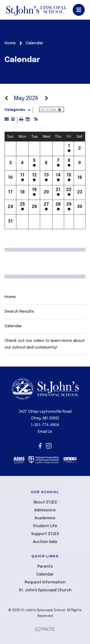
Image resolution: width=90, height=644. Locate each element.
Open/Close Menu (79, 10)
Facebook (40, 446)
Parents (45, 567)
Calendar (13, 326)
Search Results (19, 312)
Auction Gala (45, 542)
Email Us (45, 432)
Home (10, 297)
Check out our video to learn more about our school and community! (45, 344)
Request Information (45, 582)
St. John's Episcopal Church (45, 590)
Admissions (45, 510)
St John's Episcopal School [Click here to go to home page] (36, 10)
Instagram (49, 446)
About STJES (45, 502)
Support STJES (45, 534)
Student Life (45, 526)
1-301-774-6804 (45, 425)
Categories (19, 110)
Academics (45, 518)
